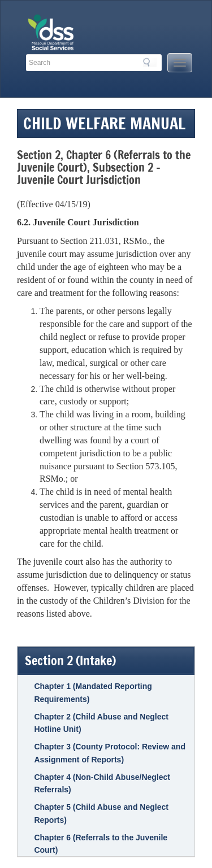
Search (150, 62)
